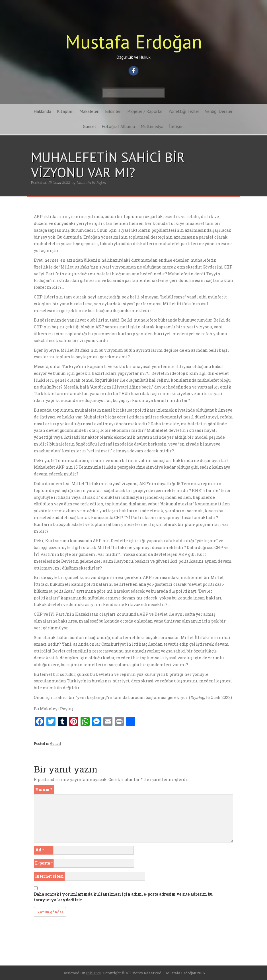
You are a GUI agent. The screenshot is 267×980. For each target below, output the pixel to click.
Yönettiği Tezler (184, 111)
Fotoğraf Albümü (118, 126)
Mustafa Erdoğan (134, 41)
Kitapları (65, 111)
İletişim (176, 126)
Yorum (44, 789)
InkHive (94, 973)
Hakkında (42, 111)
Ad (40, 850)
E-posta (44, 863)
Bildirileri (113, 111)
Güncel (89, 126)
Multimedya (152, 126)
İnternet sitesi (50, 876)
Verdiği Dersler (219, 111)
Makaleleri (89, 111)
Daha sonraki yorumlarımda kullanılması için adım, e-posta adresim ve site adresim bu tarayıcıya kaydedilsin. (123, 897)
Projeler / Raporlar (145, 111)
